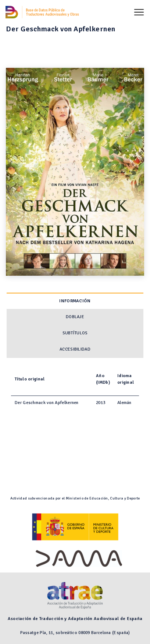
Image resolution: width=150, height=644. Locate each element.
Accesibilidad (75, 349)
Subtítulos (75, 333)
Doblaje (75, 317)
